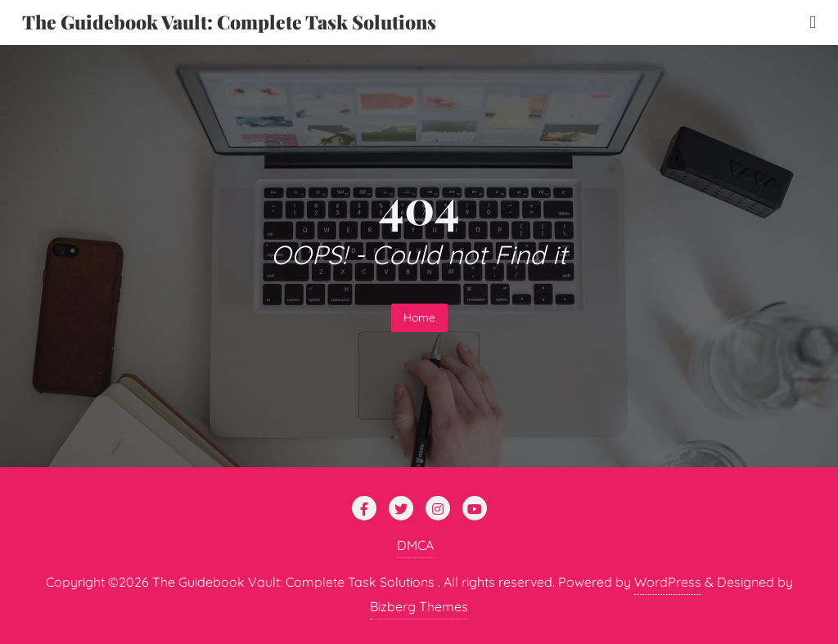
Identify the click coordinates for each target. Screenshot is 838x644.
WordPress (668, 582)
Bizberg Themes (419, 606)
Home (419, 317)
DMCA (415, 545)
